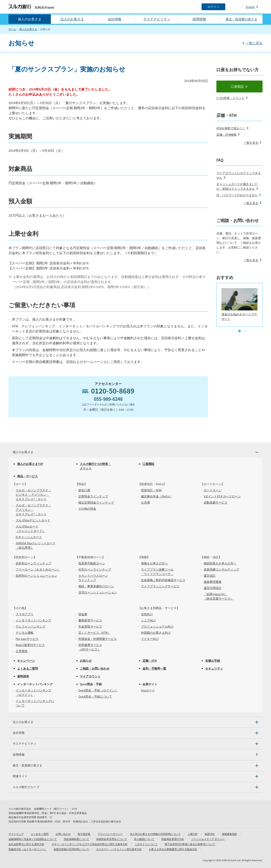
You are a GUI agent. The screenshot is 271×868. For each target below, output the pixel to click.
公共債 (145, 502)
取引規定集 (84, 834)
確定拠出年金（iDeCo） (157, 496)
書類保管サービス (90, 620)
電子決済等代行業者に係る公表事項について (190, 844)
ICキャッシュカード (29, 537)
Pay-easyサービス (27, 639)
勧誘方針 (210, 834)
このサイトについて (146, 844)
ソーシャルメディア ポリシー (208, 839)
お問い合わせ (63, 834)
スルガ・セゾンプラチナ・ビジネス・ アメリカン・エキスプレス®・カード (33, 495)
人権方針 (193, 834)
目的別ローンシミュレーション (36, 576)
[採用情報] (135, 755)
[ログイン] (213, 7)
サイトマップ (16, 834)
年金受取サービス (90, 627)
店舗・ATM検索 (226, 135)
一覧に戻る (254, 43)
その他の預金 (87, 509)
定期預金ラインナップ (93, 496)
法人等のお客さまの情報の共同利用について (155, 834)
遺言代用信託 (213, 588)
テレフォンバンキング (30, 627)
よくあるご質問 (28, 668)
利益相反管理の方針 (173, 839)
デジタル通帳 (25, 633)
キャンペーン (26, 661)
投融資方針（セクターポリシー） (28, 849)
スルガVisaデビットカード (33, 520)
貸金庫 (83, 614)
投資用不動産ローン (92, 563)
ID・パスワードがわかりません (237, 195)
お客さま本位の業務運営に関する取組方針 (173, 849)
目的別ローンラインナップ (33, 563)
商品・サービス (28, 476)
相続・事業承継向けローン (96, 586)
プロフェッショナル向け (157, 627)
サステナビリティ (157, 19)
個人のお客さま (30, 19)
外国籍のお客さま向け (156, 633)
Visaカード (148, 690)
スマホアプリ (25, 614)
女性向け (147, 614)
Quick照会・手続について (95, 696)
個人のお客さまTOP (30, 464)
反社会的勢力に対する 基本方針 (26, 844)
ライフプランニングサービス (160, 586)
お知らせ (86, 661)
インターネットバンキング (33, 620)
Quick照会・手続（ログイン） (98, 690)
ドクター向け (150, 639)
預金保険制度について (76, 839)
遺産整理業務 (213, 582)
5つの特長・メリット (230, 98)
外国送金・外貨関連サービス (98, 639)
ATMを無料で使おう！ (231, 128)
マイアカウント (90, 676)
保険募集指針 (230, 834)
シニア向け (148, 620)
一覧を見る (251, 143)
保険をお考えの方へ (154, 563)
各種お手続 (213, 661)
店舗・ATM (150, 661)
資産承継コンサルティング (221, 569)
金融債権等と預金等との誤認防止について (33, 839)
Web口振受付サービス (30, 645)
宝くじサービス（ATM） (94, 633)
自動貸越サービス (216, 502)
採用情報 (199, 19)
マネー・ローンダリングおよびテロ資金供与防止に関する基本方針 (90, 844)
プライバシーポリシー (110, 834)
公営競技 (22, 651)
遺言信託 (210, 576)
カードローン (213, 490)
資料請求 (23, 676)
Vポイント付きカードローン (222, 496)
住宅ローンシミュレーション (98, 592)
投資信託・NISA (151, 490)
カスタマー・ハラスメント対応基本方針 (119, 849)
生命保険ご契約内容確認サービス (163, 580)
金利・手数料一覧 (154, 668)
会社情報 (115, 19)
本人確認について (144, 839)
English (250, 7)
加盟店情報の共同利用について (71, 849)
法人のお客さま (72, 19)
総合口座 (84, 490)
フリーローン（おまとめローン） (38, 569)
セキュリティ (214, 668)
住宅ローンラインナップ (95, 569)
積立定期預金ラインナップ (96, 502)
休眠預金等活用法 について (112, 839)
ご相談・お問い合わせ (95, 668)
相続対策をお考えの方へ (220, 563)
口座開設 (237, 87)
